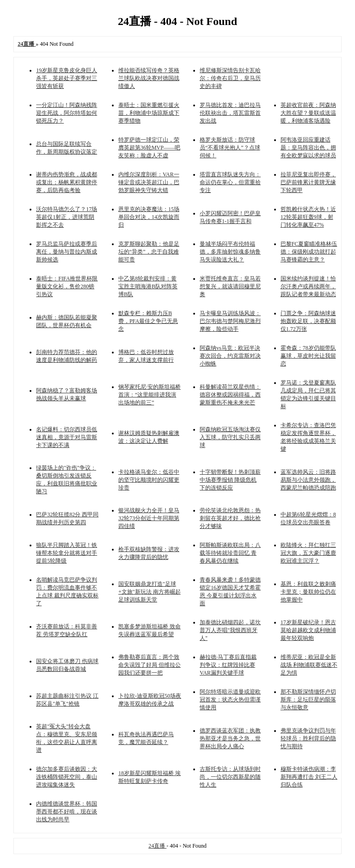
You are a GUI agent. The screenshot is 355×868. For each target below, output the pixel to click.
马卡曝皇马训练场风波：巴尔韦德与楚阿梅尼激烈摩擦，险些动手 (230, 321)
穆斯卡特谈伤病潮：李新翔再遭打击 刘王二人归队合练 (309, 777)
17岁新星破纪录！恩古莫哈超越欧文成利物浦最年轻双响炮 (308, 630)
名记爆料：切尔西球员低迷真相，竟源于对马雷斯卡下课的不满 (67, 437)
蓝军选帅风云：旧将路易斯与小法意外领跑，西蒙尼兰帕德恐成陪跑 (308, 480)
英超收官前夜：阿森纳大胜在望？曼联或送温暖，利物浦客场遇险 (308, 113)
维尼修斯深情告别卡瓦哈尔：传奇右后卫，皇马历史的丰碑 (230, 78)
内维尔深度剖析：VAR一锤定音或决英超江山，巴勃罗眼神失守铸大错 (149, 182)
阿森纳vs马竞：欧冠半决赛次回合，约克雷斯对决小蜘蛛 (230, 356)
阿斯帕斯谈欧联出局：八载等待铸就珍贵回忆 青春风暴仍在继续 (230, 553)
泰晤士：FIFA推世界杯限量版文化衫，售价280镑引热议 (67, 286)
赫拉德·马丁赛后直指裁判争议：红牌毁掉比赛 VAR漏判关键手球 (228, 665)
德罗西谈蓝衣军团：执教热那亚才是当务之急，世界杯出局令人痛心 (230, 738)
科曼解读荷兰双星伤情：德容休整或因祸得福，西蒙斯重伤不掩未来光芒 (230, 395)
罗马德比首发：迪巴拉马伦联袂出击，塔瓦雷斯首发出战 (230, 113)
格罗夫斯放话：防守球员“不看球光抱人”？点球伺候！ (230, 148)
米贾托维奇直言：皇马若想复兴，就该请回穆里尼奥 (230, 286)
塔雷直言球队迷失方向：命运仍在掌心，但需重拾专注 (230, 182)
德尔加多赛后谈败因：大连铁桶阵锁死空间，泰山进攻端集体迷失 (67, 777)
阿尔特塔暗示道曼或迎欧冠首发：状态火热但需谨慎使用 (230, 700)
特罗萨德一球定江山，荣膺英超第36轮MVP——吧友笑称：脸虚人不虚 (149, 148)
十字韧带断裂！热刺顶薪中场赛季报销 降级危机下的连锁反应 (230, 480)
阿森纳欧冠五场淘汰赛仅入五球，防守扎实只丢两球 (230, 437)
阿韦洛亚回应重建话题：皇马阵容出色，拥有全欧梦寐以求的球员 (308, 148)
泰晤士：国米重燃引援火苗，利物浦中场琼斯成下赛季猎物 (149, 113)
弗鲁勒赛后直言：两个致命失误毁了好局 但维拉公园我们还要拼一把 (150, 665)
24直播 (157, 846)
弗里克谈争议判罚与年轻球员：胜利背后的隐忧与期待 (308, 738)
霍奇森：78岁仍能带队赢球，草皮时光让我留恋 (308, 356)
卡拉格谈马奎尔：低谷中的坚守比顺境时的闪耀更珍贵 (149, 480)
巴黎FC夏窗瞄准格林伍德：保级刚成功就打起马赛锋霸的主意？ (309, 252)
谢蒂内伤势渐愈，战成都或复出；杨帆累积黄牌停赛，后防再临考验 (67, 182)
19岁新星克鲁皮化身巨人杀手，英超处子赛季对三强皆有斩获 (67, 78)
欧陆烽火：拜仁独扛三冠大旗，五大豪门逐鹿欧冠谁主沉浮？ (308, 553)
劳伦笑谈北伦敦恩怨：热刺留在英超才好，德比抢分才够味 (230, 518)
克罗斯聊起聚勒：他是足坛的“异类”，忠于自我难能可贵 (149, 252)
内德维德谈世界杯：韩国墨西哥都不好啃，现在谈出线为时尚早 (67, 812)
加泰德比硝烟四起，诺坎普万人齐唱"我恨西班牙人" (230, 630)
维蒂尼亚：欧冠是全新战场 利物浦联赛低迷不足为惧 (309, 665)
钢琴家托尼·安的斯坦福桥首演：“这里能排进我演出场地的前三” (150, 395)
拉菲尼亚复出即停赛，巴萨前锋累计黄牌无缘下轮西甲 (308, 182)
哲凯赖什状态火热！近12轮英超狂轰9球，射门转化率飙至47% (308, 217)
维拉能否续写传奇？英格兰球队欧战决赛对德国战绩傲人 (149, 78)
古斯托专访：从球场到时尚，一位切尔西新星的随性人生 (230, 777)
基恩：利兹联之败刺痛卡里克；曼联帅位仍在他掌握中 (308, 592)
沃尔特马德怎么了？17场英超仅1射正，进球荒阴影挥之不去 (67, 217)
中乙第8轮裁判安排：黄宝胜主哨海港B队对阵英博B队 (148, 286)
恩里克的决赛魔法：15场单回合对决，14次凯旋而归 (149, 217)
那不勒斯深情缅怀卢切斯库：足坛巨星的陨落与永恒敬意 (308, 700)
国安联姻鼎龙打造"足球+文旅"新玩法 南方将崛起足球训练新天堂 (150, 592)
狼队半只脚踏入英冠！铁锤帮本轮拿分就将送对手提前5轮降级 (67, 553)
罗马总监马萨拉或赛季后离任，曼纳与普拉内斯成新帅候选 (67, 252)
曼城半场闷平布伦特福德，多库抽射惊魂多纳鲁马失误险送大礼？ (230, 252)
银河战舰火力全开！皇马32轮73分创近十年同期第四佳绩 (149, 518)
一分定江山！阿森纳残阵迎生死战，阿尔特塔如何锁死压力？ (67, 113)
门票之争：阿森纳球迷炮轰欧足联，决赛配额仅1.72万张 (308, 321)
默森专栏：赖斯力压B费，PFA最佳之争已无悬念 (148, 321)
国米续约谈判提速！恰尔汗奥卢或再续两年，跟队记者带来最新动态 (308, 286)
